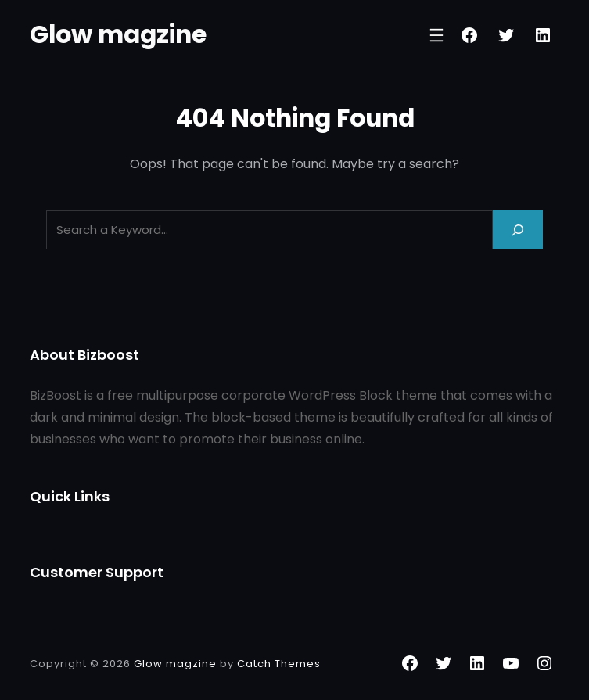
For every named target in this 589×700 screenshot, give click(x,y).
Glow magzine (118, 34)
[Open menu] (436, 35)
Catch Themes (279, 664)
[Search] (518, 230)
